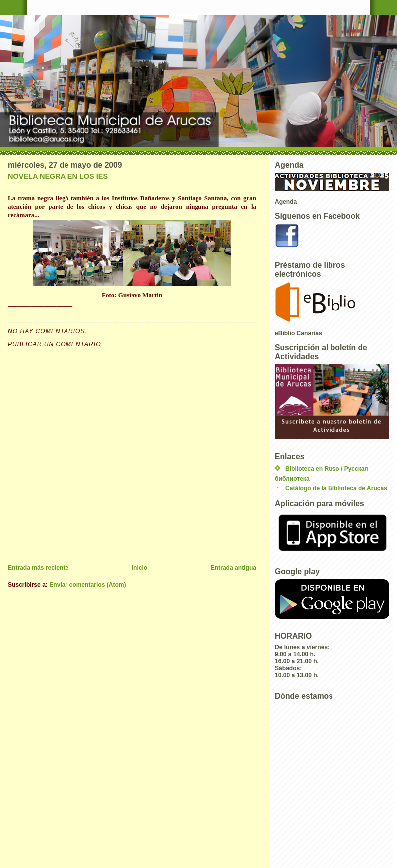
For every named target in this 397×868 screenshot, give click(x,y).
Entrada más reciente (38, 568)
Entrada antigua (233, 568)
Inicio (140, 568)
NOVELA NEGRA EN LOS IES (58, 176)
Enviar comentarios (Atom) (87, 585)
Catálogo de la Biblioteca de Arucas (336, 488)
